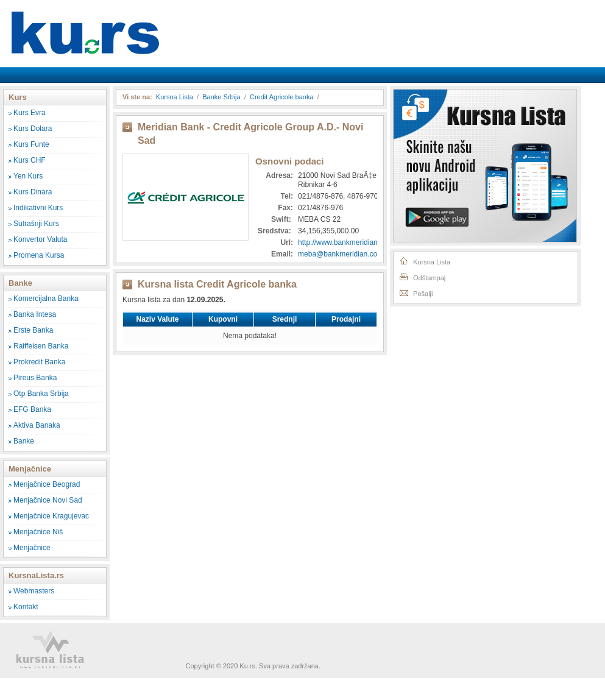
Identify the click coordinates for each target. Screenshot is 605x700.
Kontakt (26, 607)
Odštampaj (422, 277)
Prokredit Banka (39, 362)
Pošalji (416, 292)
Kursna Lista (85, 24)
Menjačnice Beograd (47, 484)
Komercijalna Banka (46, 299)
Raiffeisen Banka (41, 346)
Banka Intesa (35, 314)
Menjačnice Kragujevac (51, 516)
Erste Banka (33, 330)
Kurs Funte (31, 144)
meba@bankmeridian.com (341, 254)
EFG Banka (32, 409)
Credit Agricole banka (282, 97)
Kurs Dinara (33, 192)
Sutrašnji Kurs (36, 224)
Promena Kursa (39, 255)
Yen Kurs (28, 176)
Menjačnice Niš (38, 532)
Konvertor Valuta (41, 239)
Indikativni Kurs (38, 208)
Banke (24, 441)
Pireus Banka (35, 378)
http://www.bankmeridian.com (346, 242)
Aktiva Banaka (37, 425)
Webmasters (34, 591)
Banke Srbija (221, 97)
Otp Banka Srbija (41, 394)
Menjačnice (32, 548)
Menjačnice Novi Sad (48, 500)
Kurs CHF (30, 160)
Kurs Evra (30, 113)
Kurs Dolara (33, 129)
